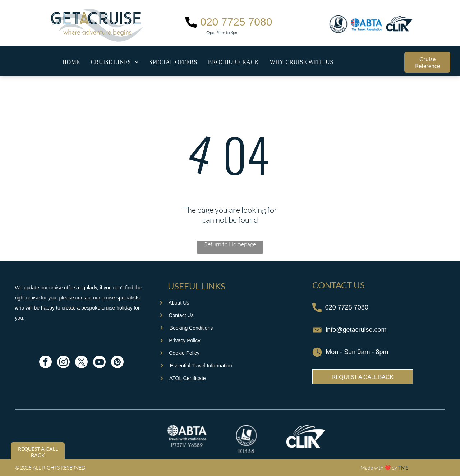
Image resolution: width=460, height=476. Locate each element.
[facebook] (45, 363)
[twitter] (81, 363)
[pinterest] (117, 363)
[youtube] (99, 363)
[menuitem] (71, 62)
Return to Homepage (230, 244)
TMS (403, 468)
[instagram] (63, 363)
